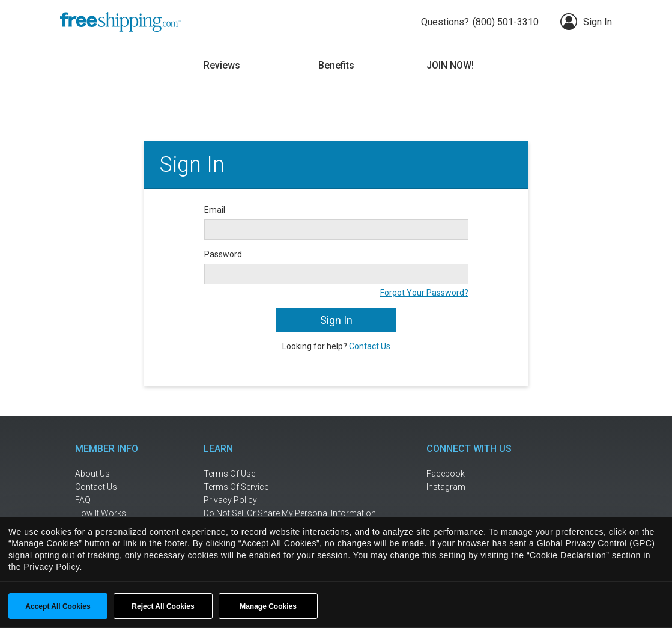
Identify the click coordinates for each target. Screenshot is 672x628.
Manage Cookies (268, 606)
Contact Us (370, 346)
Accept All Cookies (58, 606)
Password (223, 254)
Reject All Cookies (163, 606)
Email (215, 210)
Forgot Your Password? (424, 293)
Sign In (586, 22)
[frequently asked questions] (114, 500)
